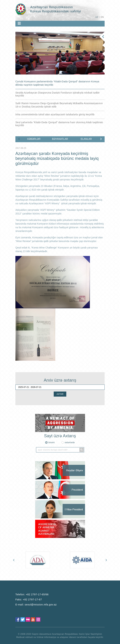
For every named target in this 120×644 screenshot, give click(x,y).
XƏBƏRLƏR (34, 139)
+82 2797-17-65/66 (37, 594)
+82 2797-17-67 (32, 600)
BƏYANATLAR (60, 139)
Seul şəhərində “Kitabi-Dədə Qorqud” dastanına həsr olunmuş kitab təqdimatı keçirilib (59, 124)
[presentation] (19, 139)
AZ (97, 17)
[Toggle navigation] (19, 23)
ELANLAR (86, 139)
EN (102, 17)
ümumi (51, 442)
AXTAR (60, 394)
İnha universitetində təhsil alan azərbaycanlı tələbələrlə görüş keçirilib (55, 114)
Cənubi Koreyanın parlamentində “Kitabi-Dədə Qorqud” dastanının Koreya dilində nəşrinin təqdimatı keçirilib (57, 83)
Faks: (29, 600)
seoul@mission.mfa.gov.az (41, 605)
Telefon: (32, 594)
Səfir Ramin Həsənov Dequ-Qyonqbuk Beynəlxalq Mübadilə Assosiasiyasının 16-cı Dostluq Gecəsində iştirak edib (59, 105)
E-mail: (36, 605)
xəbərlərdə (70, 442)
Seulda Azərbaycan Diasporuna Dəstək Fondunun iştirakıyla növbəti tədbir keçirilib (58, 94)
